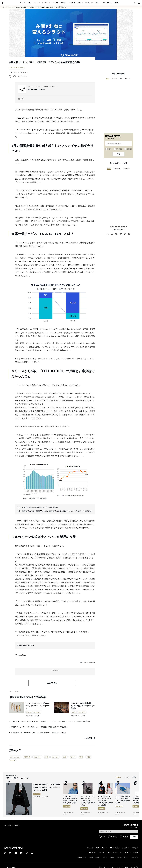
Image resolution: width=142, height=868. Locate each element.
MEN (110, 149)
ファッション (117, 169)
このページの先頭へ (12, 825)
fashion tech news (21, 7)
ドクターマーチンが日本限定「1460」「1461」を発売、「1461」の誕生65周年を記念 (88, 801)
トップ (4, 7)
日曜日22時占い (114, 848)
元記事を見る (52, 683)
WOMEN (119, 149)
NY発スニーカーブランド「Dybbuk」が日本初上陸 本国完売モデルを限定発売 (39, 727)
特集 (29, 3)
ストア (44, 3)
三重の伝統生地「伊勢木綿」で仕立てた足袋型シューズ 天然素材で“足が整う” (39, 733)
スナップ (80, 3)
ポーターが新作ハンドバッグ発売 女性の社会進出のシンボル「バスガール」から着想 (47, 787)
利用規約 (112, 857)
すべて (108, 79)
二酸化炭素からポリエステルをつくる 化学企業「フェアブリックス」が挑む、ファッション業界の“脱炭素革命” (51, 721)
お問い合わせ (135, 857)
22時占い (64, 3)
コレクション (89, 3)
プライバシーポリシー (123, 857)
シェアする (22, 76)
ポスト (98, 3)
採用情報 (91, 857)
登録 (119, 154)
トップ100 (72, 3)
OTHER (129, 149)
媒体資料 (98, 857)
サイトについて (82, 857)
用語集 (117, 3)
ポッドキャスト (107, 3)
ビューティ (36, 3)
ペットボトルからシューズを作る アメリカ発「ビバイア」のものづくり (38, 706)
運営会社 (105, 857)
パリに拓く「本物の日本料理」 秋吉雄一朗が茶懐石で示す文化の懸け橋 (83, 706)
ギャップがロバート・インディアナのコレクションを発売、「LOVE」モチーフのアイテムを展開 (105, 801)
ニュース (23, 3)
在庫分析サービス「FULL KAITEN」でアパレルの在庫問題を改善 (48, 7)
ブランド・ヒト (53, 3)
